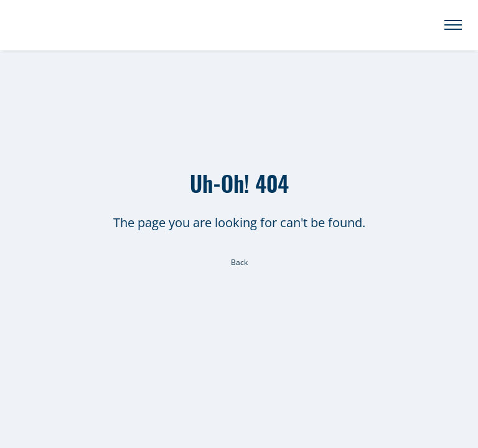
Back (239, 262)
